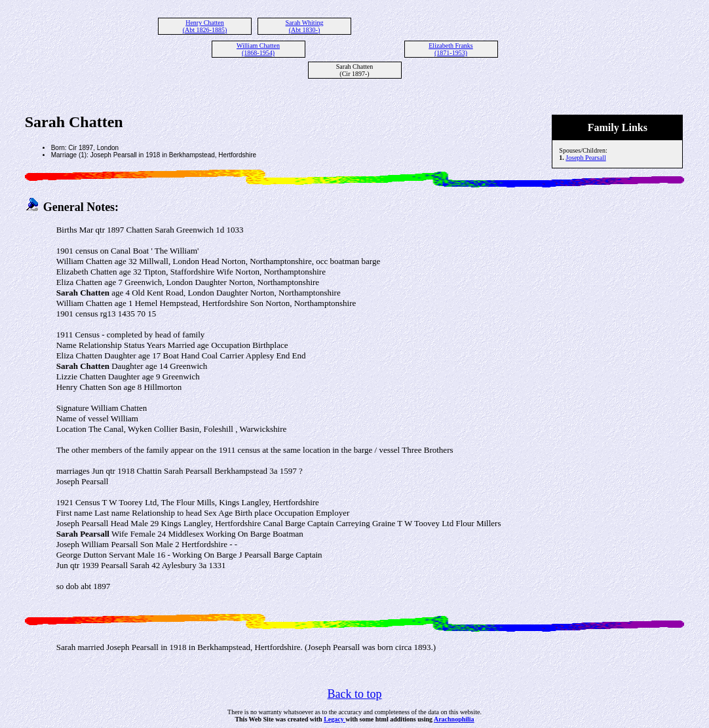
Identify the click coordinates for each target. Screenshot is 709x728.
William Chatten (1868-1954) (258, 49)
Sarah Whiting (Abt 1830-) (305, 26)
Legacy (335, 719)
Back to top (355, 694)
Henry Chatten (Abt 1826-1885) (205, 26)
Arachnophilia (454, 719)
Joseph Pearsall (585, 158)
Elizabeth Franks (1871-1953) (450, 49)
